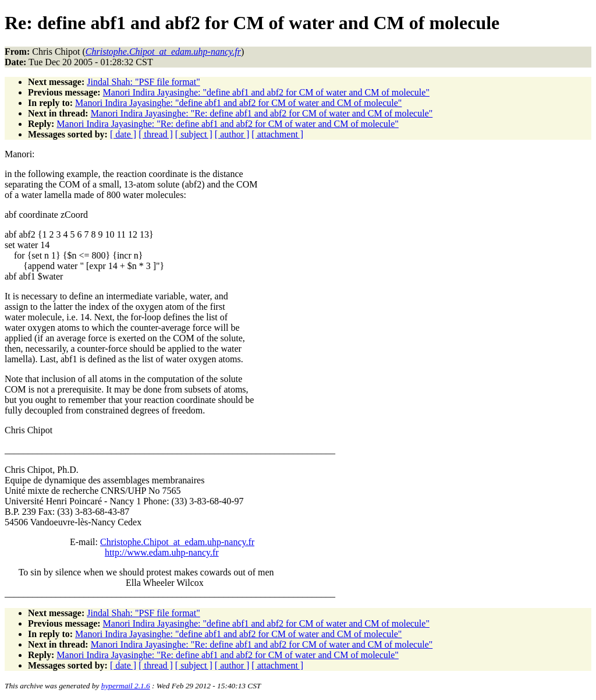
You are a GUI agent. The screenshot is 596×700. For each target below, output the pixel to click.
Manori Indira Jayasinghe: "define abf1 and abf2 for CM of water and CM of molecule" (266, 92)
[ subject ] (194, 134)
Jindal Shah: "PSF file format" (143, 82)
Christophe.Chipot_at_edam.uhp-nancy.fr (177, 542)
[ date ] (123, 134)
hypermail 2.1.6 (126, 686)
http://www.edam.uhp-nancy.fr (162, 552)
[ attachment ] (277, 134)
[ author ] (232, 134)
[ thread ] (156, 134)
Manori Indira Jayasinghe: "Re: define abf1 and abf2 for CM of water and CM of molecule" (262, 113)
